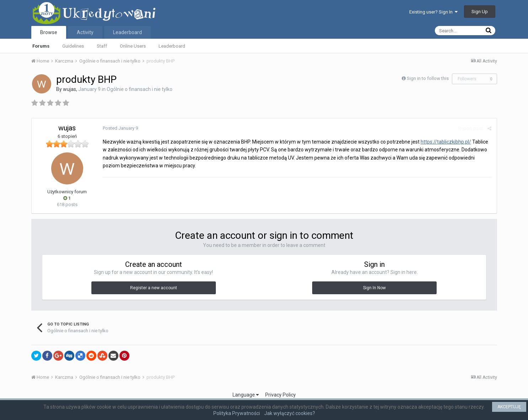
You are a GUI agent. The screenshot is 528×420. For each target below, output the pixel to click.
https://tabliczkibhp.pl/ (446, 142)
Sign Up (480, 12)
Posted (120, 128)
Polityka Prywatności (237, 413)
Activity (85, 32)
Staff (102, 46)
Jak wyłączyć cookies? (290, 413)
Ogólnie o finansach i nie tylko (140, 89)
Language (246, 395)
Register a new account (154, 288)
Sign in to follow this (428, 78)
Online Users (133, 46)
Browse (49, 32)
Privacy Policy (281, 395)
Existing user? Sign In (433, 12)
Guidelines (73, 46)
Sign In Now (374, 288)
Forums (41, 46)
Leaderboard (172, 46)
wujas (70, 89)
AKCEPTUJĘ (509, 407)
